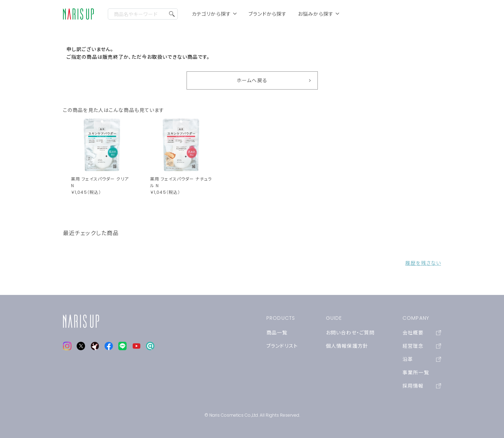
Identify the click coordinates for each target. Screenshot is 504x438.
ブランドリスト (282, 346)
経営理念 (422, 346)
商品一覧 (277, 333)
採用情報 (422, 386)
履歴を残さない (423, 263)
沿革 (422, 359)
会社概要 (422, 333)
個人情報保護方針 (347, 346)
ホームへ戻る (252, 80)
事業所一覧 (416, 373)
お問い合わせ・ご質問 (350, 333)
